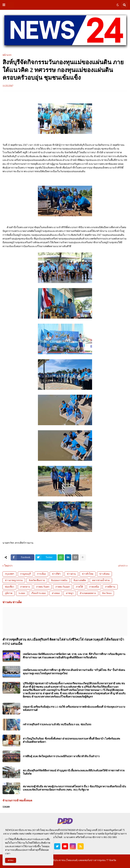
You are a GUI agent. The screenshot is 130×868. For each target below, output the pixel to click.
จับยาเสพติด (80, 580)
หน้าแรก (7, 55)
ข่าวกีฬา (56, 574)
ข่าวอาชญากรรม (14, 580)
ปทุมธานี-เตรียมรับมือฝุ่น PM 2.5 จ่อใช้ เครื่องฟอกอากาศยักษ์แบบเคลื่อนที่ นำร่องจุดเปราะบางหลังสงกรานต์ (74, 709)
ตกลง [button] (11, 860)
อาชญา (70, 593)
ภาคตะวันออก (63, 587)
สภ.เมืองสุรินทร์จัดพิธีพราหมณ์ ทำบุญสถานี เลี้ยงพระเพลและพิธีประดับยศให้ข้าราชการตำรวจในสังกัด (74, 772)
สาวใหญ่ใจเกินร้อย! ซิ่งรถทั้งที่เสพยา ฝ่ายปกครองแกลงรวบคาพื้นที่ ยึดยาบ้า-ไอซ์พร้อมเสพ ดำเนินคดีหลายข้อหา (71, 740)
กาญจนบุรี (25, 574)
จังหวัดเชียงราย (37, 580)
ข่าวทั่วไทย (88, 574)
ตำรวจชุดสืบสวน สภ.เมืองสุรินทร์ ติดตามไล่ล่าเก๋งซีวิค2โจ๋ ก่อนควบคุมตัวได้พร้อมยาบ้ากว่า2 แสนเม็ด (63, 642)
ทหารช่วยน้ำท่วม (101, 580)
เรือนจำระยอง (38, 593)
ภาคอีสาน (110, 587)
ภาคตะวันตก (43, 587)
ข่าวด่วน (71, 574)
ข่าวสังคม (104, 574)
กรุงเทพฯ (9, 574)
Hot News (107, 593)
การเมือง (41, 574)
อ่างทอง (56, 593)
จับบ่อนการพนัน (59, 580)
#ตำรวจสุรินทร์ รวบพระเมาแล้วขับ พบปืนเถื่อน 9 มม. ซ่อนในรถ (57, 724)
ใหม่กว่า (8, 566)
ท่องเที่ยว (9, 587)
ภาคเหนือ (94, 587)
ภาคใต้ (79, 587)
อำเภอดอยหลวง (88, 593)
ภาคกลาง (25, 587)
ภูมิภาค (9, 593)
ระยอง (22, 593)
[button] (4, 5)
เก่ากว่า (122, 566)
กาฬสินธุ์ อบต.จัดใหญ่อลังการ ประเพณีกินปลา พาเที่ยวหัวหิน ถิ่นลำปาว (61, 756)
